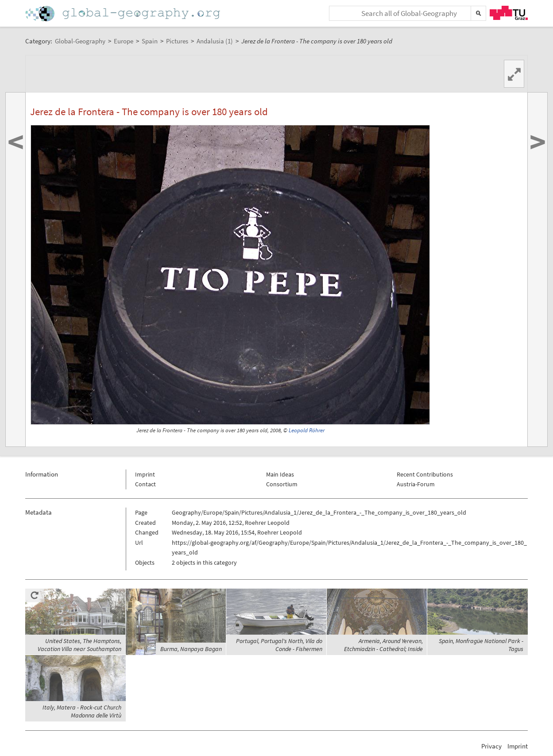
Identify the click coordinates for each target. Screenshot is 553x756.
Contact (145, 484)
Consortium (282, 484)
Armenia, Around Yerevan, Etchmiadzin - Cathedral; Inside (383, 645)
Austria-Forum (416, 484)
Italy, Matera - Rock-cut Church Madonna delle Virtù (82, 711)
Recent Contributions (425, 474)
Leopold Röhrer (307, 430)
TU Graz (509, 13)
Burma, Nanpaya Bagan (191, 649)
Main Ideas (280, 474)
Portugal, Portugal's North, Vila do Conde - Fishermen (279, 645)
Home (124, 14)
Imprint (145, 474)
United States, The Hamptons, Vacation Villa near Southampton (79, 645)
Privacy (491, 746)
